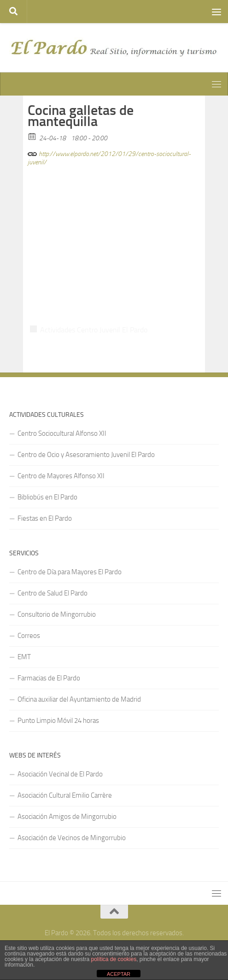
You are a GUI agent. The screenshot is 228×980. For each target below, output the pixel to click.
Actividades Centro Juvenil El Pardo (94, 330)
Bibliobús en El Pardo (47, 497)
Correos (29, 636)
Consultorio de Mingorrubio (57, 614)
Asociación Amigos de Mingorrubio (67, 817)
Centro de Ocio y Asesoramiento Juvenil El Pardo (86, 455)
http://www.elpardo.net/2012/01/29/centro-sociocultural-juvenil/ (109, 157)
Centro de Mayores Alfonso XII (61, 476)
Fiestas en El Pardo (45, 518)
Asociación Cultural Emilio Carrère (65, 795)
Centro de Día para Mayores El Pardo (70, 572)
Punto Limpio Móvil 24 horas (58, 721)
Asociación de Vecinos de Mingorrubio (72, 838)
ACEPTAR (119, 974)
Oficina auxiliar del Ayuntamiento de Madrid (79, 699)
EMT (24, 657)
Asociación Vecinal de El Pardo (60, 774)
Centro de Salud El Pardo (53, 593)
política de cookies (114, 959)
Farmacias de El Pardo (49, 678)
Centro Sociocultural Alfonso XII (62, 433)
